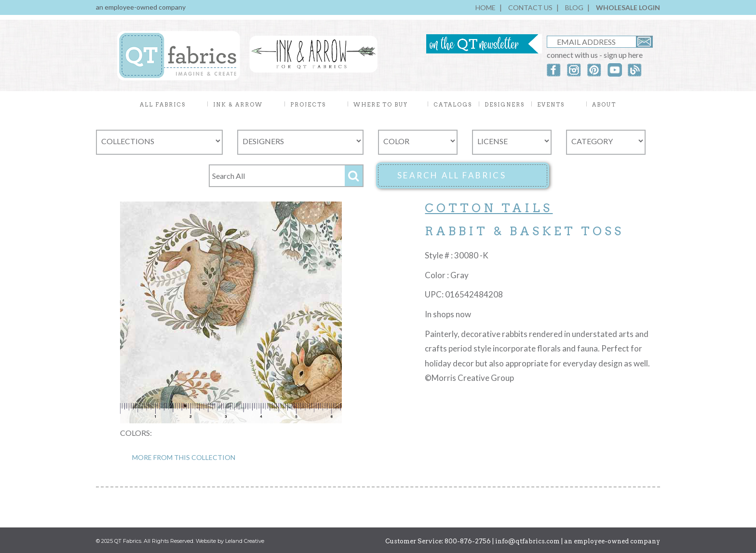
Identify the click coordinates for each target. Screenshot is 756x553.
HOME (486, 7)
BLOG (574, 7)
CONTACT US (530, 7)
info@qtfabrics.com (527, 541)
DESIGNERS (505, 105)
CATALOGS (453, 105)
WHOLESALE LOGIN (628, 7)
